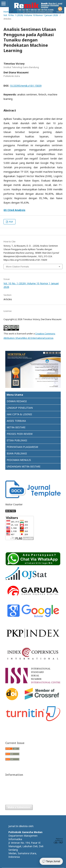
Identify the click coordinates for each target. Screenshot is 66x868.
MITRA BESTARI (16, 427)
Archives (19, 12)
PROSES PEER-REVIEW (20, 434)
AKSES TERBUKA (16, 421)
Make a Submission (19, 807)
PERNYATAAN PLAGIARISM (22, 447)
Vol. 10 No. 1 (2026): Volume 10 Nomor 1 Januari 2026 (31, 15)
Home (7, 12)
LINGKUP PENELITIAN (20, 408)
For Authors (11, 786)
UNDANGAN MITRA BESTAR (23, 466)
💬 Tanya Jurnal (51, 861)
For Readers (12, 781)
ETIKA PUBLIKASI (17, 440)
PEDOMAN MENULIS (19, 460)
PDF (11, 222)
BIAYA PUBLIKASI (17, 453)
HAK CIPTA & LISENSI (19, 414)
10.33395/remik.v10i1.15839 (26, 86)
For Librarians (12, 791)
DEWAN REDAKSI (17, 401)
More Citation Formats (18, 267)
